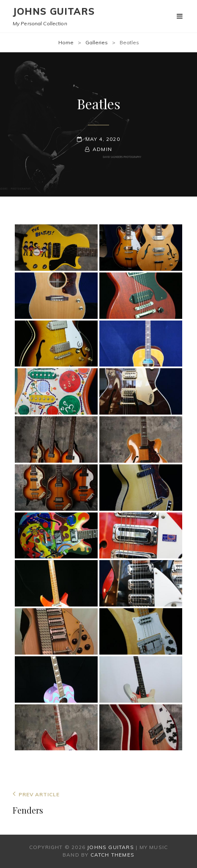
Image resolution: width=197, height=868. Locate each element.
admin (102, 149)
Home (66, 42)
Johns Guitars (54, 11)
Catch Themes (112, 855)
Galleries (97, 42)
